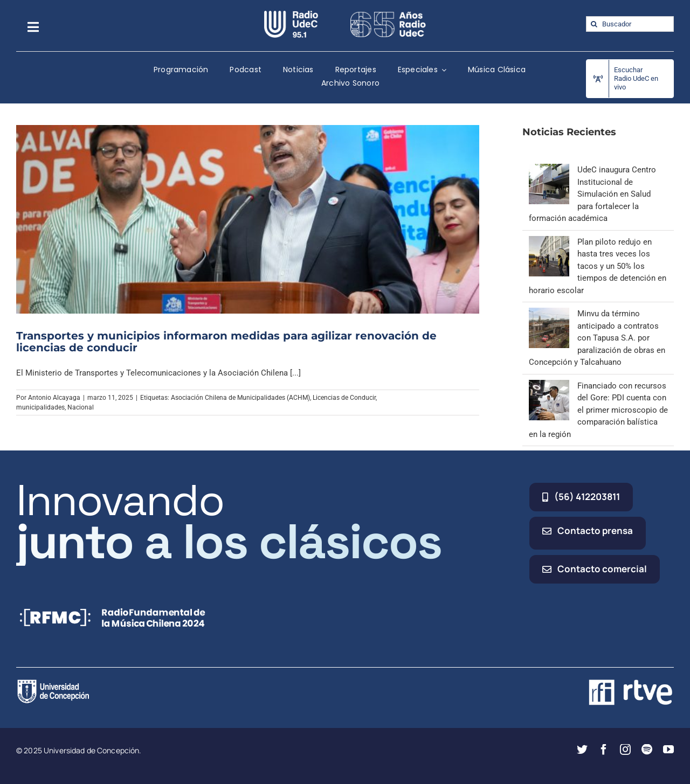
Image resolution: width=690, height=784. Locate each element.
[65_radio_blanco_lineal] (388, 15)
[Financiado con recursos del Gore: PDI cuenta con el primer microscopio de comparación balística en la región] (549, 386)
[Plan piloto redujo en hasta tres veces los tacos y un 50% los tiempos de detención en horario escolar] (549, 242)
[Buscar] (594, 24)
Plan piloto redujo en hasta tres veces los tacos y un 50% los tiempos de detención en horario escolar (598, 266)
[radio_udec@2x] (291, 15)
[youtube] (668, 750)
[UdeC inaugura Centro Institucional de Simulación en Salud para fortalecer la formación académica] (549, 170)
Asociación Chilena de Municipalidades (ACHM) (240, 398)
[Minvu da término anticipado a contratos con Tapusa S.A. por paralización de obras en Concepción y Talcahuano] (549, 314)
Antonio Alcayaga (54, 398)
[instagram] (625, 750)
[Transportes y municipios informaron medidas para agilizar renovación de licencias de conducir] (248, 219)
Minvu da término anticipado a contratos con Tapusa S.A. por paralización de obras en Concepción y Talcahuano (597, 338)
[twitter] (582, 750)
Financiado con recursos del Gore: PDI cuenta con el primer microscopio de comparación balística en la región (598, 410)
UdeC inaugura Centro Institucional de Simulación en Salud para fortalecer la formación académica (592, 194)
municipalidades (40, 407)
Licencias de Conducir (344, 398)
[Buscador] (630, 24)
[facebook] (604, 750)
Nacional (81, 407)
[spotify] (647, 750)
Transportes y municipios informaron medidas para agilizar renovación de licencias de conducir (226, 342)
